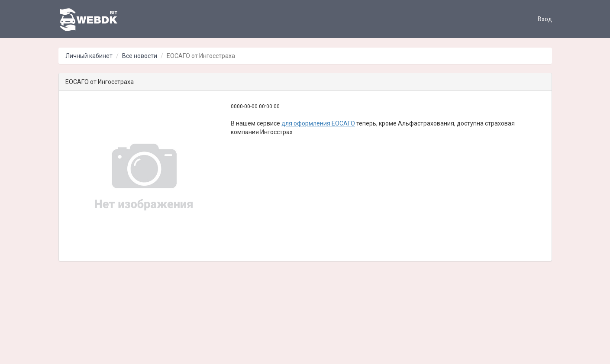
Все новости (140, 56)
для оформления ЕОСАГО (318, 123)
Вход (545, 19)
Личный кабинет (89, 56)
